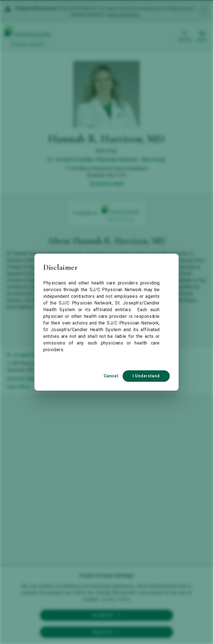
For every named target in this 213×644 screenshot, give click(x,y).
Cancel (111, 376)
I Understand (146, 376)
